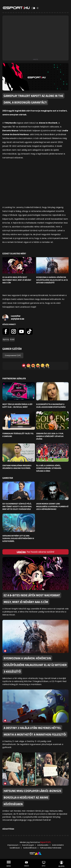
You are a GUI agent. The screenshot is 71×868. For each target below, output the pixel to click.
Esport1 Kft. (46, 842)
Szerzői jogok (28, 845)
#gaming (6, 339)
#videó (12, 339)
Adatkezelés (43, 845)
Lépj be (21, 552)
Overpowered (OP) (13, 355)
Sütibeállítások (30, 848)
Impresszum (13, 845)
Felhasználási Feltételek (51, 848)
